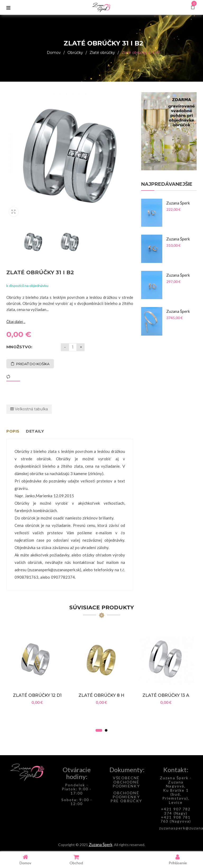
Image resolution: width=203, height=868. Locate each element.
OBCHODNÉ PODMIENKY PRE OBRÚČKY (126, 797)
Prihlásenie (178, 859)
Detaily (35, 431)
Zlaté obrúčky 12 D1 (37, 695)
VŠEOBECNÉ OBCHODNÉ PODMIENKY (126, 782)
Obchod (76, 859)
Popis (13, 431)
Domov (54, 53)
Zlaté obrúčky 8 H (101, 695)
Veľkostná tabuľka (29, 409)
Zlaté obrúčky (102, 53)
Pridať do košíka (33, 364)
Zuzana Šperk (101, 844)
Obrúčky (75, 53)
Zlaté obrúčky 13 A (166, 695)
